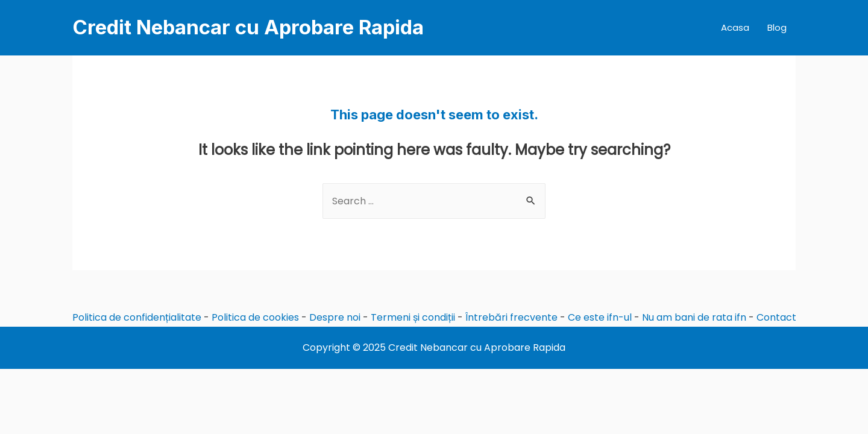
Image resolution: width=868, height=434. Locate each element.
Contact (776, 317)
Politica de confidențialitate (137, 317)
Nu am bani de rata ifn (694, 317)
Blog (777, 27)
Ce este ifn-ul (600, 317)
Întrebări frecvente (511, 317)
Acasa (735, 27)
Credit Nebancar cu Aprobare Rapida (248, 27)
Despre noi (335, 317)
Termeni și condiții (413, 317)
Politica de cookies (255, 317)
